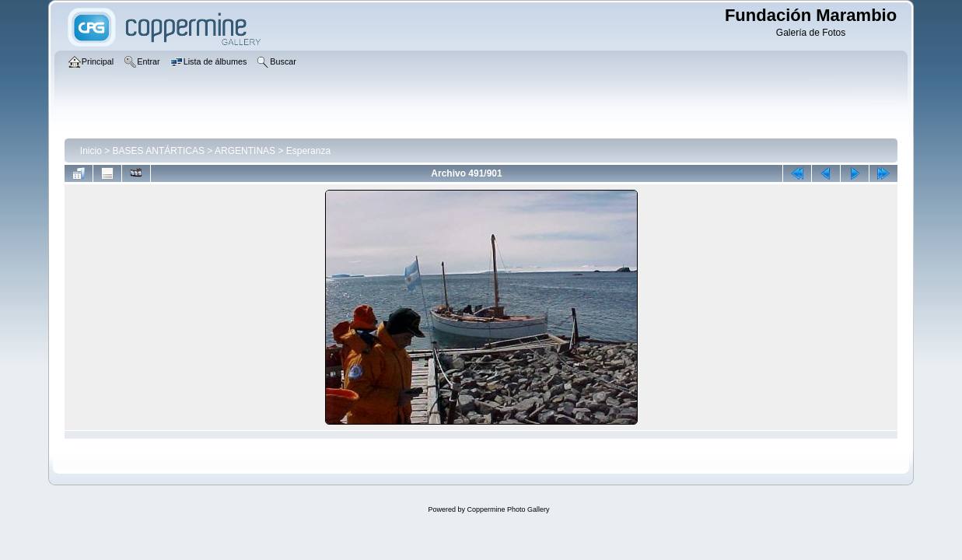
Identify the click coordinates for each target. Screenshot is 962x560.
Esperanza (308, 151)
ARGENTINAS (245, 151)
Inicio (91, 151)
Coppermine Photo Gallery (508, 509)
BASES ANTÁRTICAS (159, 151)
